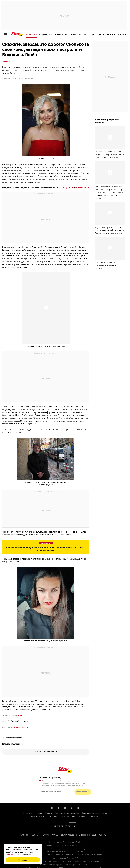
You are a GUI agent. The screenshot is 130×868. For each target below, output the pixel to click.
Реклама (48, 813)
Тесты (82, 34)
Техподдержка (94, 816)
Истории (71, 34)
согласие (9, 854)
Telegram (66, 188)
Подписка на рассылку (50, 777)
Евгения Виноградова (22, 728)
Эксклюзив (56, 34)
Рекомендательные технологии (72, 816)
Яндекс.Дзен (82, 188)
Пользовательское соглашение (94, 813)
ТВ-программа (106, 34)
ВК (73, 188)
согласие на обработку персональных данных (66, 781)
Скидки (122, 34)
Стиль (91, 34)
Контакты (38, 813)
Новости (32, 34)
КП (19, 715)
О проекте (27, 813)
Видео (43, 34)
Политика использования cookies (44, 816)
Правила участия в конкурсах (67, 813)
